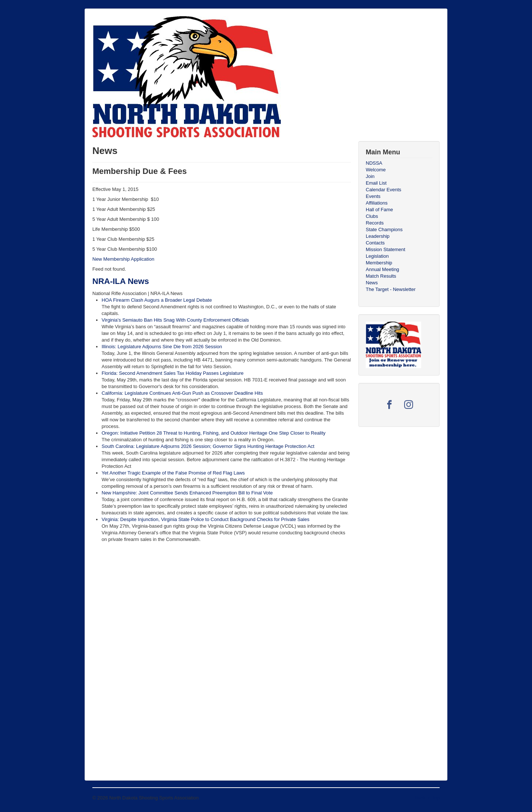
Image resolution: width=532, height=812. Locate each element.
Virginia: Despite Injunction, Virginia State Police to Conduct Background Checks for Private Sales (205, 519)
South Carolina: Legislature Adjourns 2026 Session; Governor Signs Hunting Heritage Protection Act (208, 446)
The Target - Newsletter (391, 289)
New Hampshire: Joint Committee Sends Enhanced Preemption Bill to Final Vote (187, 493)
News (372, 283)
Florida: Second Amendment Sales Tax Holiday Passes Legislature (173, 373)
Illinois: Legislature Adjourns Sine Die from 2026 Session (162, 347)
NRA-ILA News (121, 281)
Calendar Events (383, 190)
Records (375, 223)
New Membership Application (123, 259)
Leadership (378, 236)
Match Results (381, 276)
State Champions (384, 229)
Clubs (372, 216)
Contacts (375, 243)
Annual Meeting (382, 269)
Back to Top (427, 798)
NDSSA (374, 163)
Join (370, 176)
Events (373, 196)
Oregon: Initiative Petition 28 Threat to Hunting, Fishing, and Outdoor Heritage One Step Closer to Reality (214, 433)
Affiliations (377, 203)
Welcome (376, 170)
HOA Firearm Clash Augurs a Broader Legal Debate (157, 300)
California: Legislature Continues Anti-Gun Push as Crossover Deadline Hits (182, 393)
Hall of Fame (379, 210)
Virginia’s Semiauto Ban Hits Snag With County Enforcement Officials (175, 320)
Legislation (377, 256)
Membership (379, 263)
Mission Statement (386, 249)
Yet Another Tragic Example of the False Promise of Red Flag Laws (173, 473)
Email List (376, 183)
